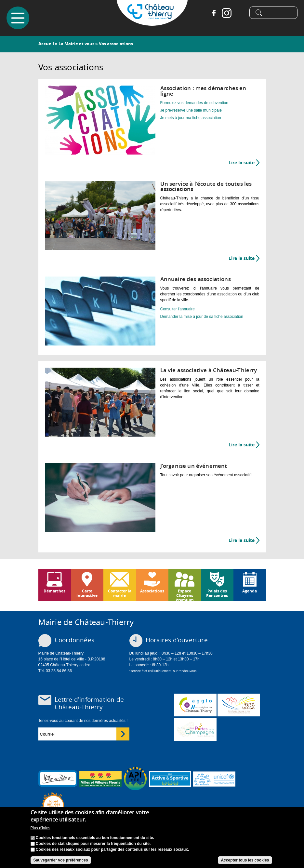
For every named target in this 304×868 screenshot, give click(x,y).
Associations (152, 591)
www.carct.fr (195, 705)
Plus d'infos (40, 830)
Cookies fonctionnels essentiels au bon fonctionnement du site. (95, 840)
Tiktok (240, 13)
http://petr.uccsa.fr (239, 705)
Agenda (250, 591)
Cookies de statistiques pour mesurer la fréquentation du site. (93, 846)
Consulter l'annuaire (178, 309)
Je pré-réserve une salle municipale (191, 110)
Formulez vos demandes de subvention (194, 103)
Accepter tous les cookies (245, 862)
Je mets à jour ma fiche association (191, 118)
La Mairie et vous (76, 44)
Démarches (54, 591)
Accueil (46, 44)
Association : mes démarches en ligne (203, 91)
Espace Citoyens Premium (185, 595)
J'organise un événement (194, 466)
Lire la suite (244, 163)
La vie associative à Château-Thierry (209, 370)
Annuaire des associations (196, 279)
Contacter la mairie (120, 593)
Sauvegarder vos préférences (61, 862)
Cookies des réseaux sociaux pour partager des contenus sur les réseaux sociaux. (112, 851)
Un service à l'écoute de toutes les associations (206, 186)
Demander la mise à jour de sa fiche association (202, 317)
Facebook (214, 13)
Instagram (227, 13)
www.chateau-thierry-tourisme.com (195, 729)
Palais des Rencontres (217, 593)
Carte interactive (87, 593)
